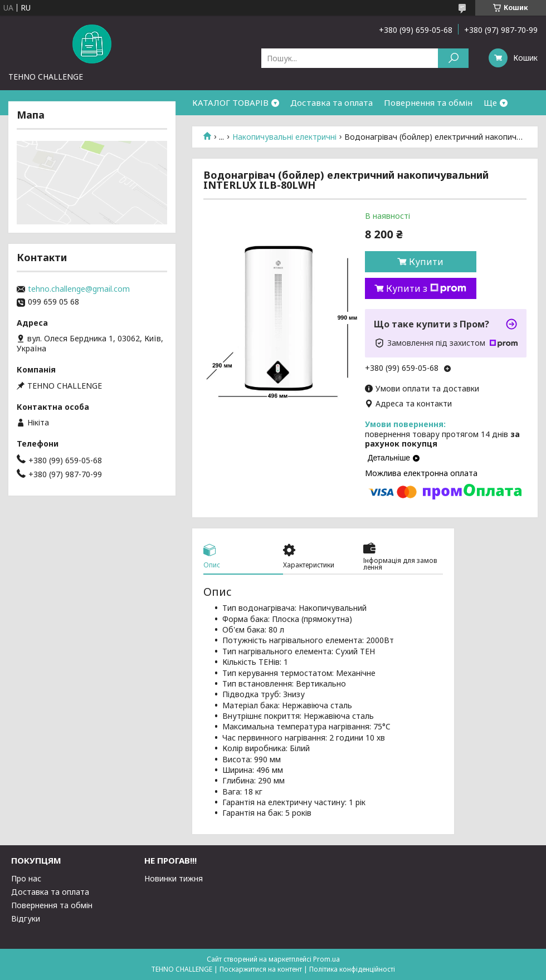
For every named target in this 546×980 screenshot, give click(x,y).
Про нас (26, 878)
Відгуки (26, 918)
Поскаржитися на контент (261, 969)
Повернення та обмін (428, 102)
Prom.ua (326, 959)
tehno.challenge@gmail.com (79, 289)
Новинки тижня (174, 878)
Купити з (426, 288)
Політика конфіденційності (352, 969)
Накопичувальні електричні (284, 137)
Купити (426, 262)
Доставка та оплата (331, 102)
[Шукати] (453, 58)
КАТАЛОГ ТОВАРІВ (230, 102)
